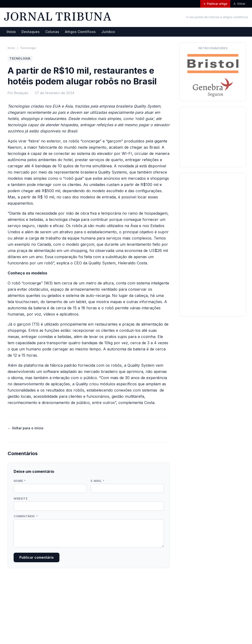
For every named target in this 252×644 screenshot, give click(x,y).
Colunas (52, 32)
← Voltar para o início (26, 428)
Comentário (26, 516)
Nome (20, 481)
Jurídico (108, 32)
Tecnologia (28, 48)
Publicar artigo (215, 4)
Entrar (239, 4)
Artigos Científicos (80, 32)
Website (21, 499)
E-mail (98, 481)
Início (11, 32)
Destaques (31, 32)
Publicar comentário (37, 557)
